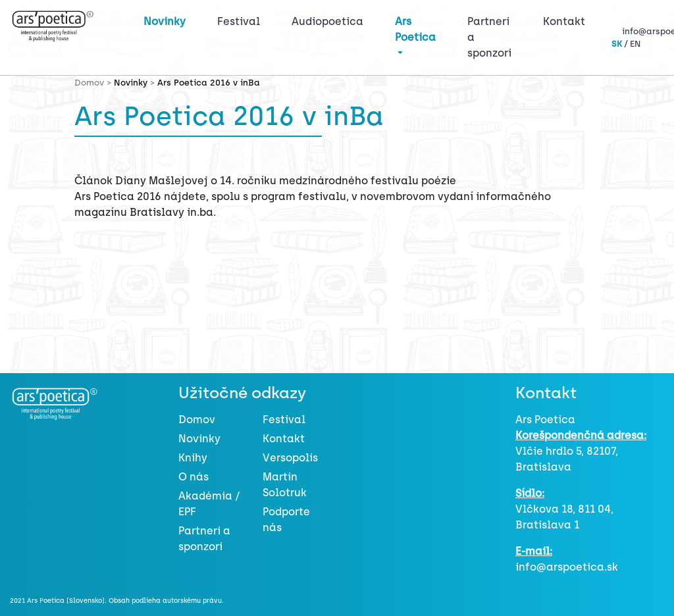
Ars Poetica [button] (415, 29)
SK (617, 44)
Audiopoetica (327, 21)
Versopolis (290, 458)
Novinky (165, 21)
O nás (194, 477)
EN (635, 44)
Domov (197, 420)
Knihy (193, 458)
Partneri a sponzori (489, 37)
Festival (241, 20)
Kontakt (564, 21)
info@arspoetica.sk (567, 567)
